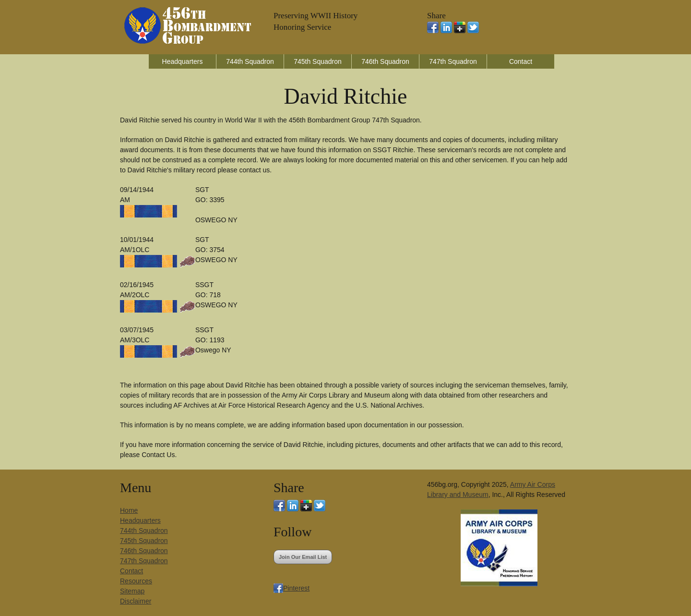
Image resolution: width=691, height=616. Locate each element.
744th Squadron (250, 61)
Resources (136, 581)
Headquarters (183, 61)
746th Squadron (385, 61)
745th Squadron (318, 61)
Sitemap (132, 591)
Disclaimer (136, 601)
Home (129, 510)
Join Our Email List (303, 557)
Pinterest (296, 588)
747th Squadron (453, 61)
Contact (521, 61)
